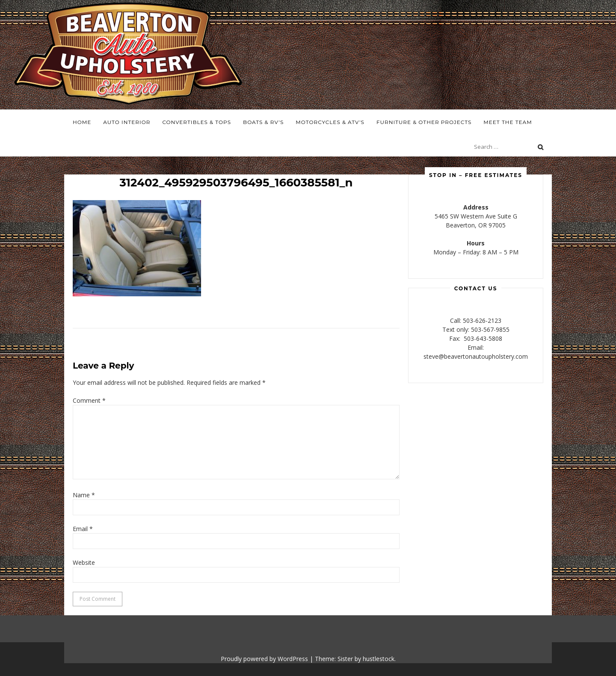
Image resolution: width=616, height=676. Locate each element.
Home (82, 122)
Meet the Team (508, 122)
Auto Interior (127, 122)
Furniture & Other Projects (424, 122)
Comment (89, 400)
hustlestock (379, 659)
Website (84, 562)
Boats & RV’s (263, 122)
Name (84, 495)
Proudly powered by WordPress (264, 659)
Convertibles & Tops (197, 122)
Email (83, 529)
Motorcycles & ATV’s (330, 122)
